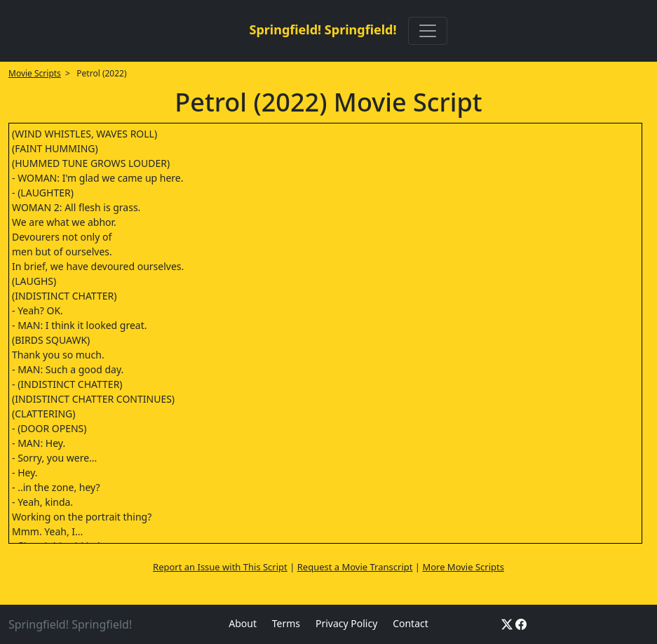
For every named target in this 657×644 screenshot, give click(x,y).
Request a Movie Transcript (355, 567)
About (243, 623)
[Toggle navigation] (428, 31)
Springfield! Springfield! (323, 29)
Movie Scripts (35, 73)
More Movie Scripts (463, 567)
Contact (411, 623)
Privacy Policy (346, 623)
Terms (286, 623)
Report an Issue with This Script (220, 567)
